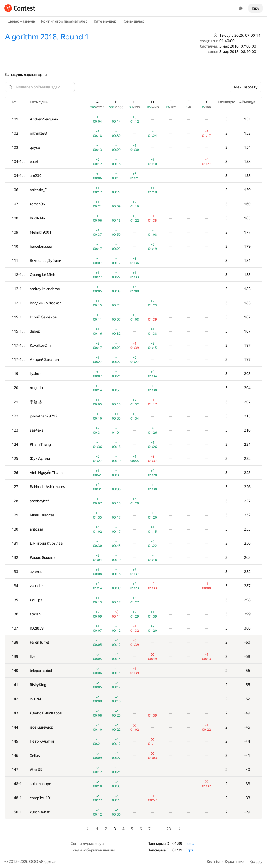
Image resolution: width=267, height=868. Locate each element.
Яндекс (47, 861)
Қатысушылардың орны (26, 75)
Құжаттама (235, 861)
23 (169, 829)
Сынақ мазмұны (22, 21)
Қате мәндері (105, 21)
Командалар (133, 21)
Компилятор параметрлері (65, 21)
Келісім (213, 861)
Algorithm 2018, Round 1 (47, 37)
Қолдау (256, 861)
